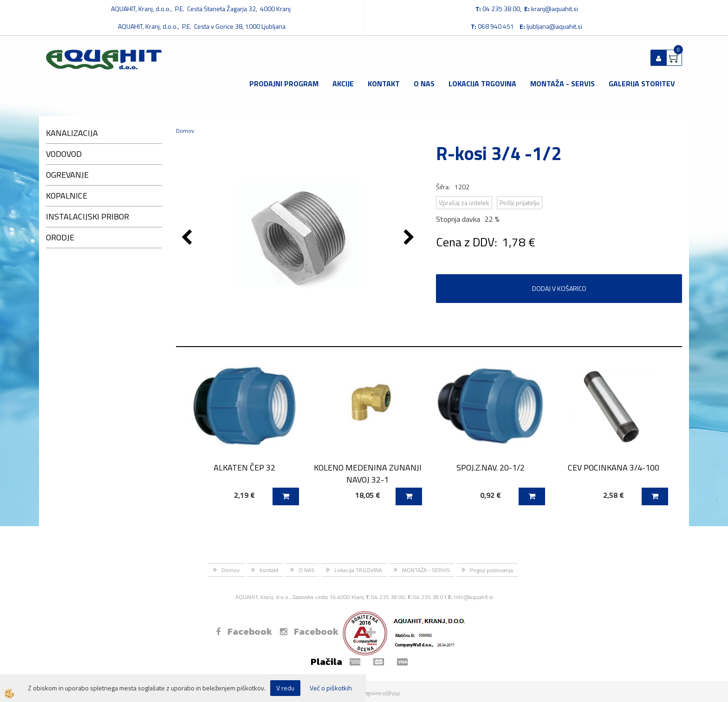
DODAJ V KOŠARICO (559, 288)
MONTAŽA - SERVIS (562, 84)
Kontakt (384, 84)
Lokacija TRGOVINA (482, 84)
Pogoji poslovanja (491, 570)
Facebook (244, 631)
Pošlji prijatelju (520, 203)
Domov (185, 131)
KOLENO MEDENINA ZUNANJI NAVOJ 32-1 (368, 473)
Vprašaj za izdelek (464, 203)
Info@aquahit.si (474, 597)
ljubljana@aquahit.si (554, 26)
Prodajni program (284, 84)
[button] (410, 238)
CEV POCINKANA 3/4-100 (614, 467)
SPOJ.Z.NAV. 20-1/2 (491, 467)
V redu (285, 688)
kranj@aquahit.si (555, 9)
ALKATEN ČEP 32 (244, 467)
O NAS (424, 84)
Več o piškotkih (331, 688)
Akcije (343, 84)
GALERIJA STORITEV (642, 84)
